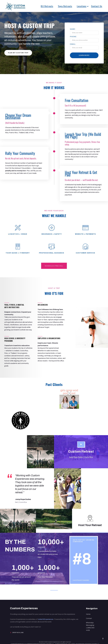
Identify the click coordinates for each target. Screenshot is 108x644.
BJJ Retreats (47, 6)
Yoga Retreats (65, 6)
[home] (15, 5)
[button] (81, 6)
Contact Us (97, 6)
